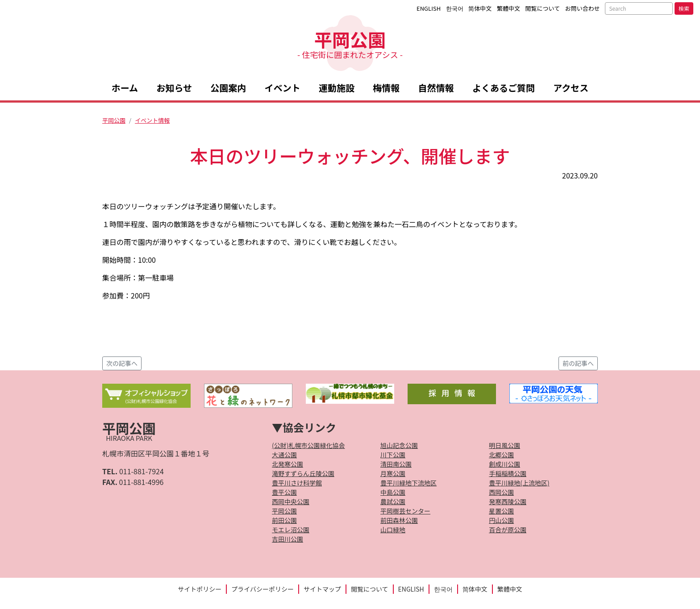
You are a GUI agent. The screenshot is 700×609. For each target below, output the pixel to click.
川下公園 (393, 455)
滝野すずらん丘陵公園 (303, 473)
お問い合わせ (583, 8)
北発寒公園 (287, 464)
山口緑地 (393, 530)
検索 (684, 8)
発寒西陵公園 (508, 501)
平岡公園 (350, 43)
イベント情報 (152, 120)
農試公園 (393, 501)
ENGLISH (429, 8)
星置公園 (501, 511)
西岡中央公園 (291, 501)
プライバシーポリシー (262, 589)
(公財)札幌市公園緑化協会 (308, 445)
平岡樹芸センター (405, 511)
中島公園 (393, 492)
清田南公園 (396, 464)
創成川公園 (504, 464)
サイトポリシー (200, 589)
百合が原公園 (508, 530)
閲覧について (543, 8)
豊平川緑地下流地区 (408, 483)
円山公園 (501, 520)
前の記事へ (578, 363)
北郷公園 (501, 455)
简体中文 (480, 8)
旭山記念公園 (399, 445)
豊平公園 (284, 492)
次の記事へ (122, 363)
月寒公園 (393, 473)
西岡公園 (501, 492)
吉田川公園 (287, 539)
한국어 (455, 8)
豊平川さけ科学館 (297, 483)
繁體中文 (508, 8)
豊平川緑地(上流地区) (519, 483)
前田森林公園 (399, 520)
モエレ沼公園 (291, 530)
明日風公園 (504, 445)
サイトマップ (322, 589)
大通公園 (284, 455)
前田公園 (284, 520)
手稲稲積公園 (508, 473)
